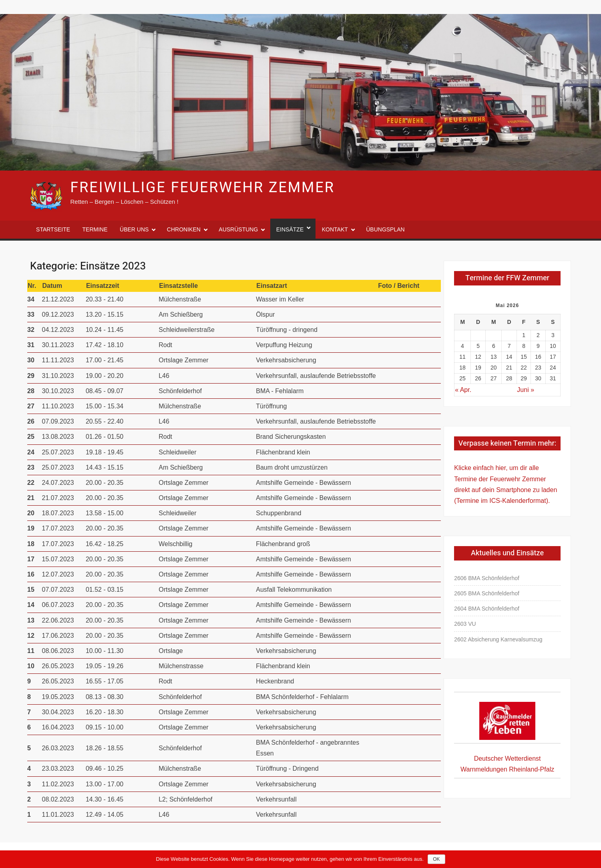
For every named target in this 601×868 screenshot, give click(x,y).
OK (436, 859)
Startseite (53, 229)
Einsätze (290, 229)
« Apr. (463, 390)
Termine (95, 229)
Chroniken (184, 229)
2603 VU (465, 624)
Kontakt (335, 229)
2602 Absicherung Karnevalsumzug (498, 639)
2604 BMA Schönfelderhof (487, 609)
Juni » (526, 390)
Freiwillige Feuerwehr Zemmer (203, 188)
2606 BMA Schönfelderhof (487, 578)
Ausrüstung (238, 229)
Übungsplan (385, 229)
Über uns (134, 229)
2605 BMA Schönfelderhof (487, 593)
